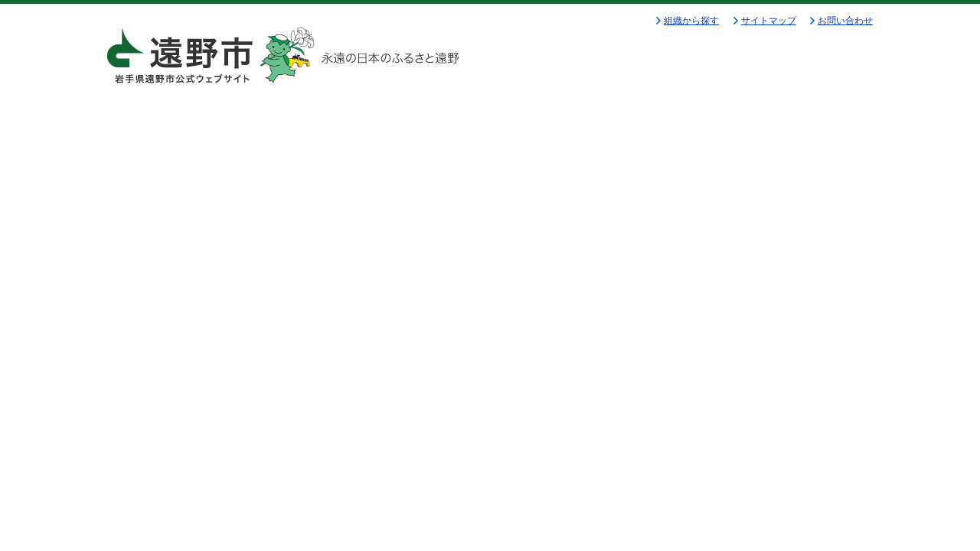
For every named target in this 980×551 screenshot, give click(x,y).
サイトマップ (769, 21)
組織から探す (691, 21)
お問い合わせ (845, 21)
